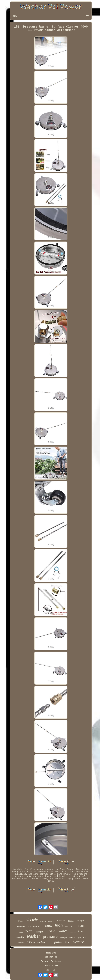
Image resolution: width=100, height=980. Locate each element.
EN (48, 970)
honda (72, 937)
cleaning (73, 927)
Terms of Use (51, 966)
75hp (68, 942)
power (51, 930)
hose (81, 931)
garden (82, 937)
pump (82, 926)
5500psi (39, 932)
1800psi (71, 921)
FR (54, 970)
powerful (43, 921)
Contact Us (51, 957)
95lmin (31, 942)
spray (50, 943)
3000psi (20, 921)
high (59, 925)
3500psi (80, 921)
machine (73, 932)
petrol (29, 931)
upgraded (38, 926)
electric (32, 920)
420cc (21, 932)
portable (20, 937)
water (63, 931)
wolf (67, 926)
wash (49, 925)
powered (51, 921)
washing (21, 926)
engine (61, 920)
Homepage (51, 953)
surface (41, 942)
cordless (21, 943)
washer (34, 936)
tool (29, 926)
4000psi (63, 938)
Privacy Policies (51, 961)
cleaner (78, 942)
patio (58, 942)
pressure (50, 936)
